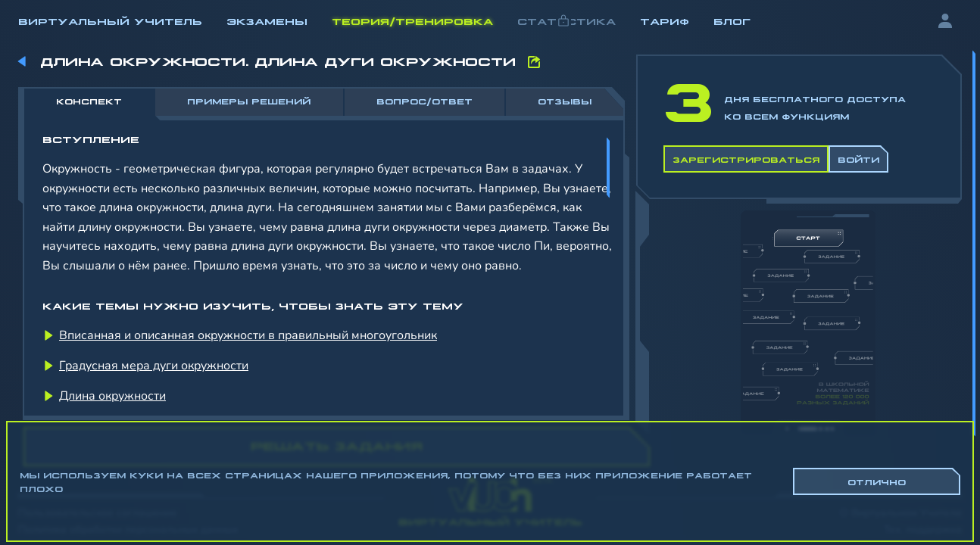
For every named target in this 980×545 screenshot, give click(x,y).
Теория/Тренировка (412, 20)
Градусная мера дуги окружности (154, 366)
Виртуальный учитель (110, 20)
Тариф (665, 20)
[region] (490, 250)
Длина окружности (112, 396)
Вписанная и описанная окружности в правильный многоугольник (248, 335)
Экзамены (267, 20)
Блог (732, 20)
